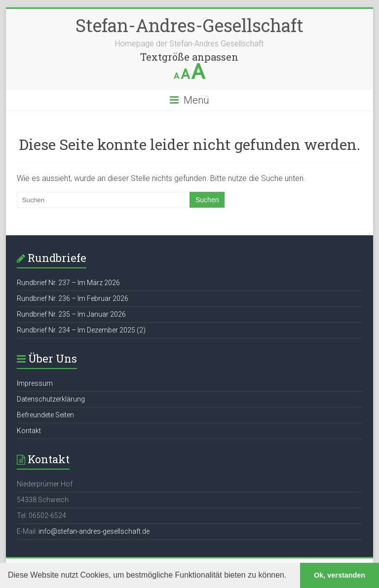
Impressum (35, 383)
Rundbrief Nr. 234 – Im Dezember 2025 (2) (81, 330)
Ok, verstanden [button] (340, 575)
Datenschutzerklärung (51, 399)
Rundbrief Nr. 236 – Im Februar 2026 (73, 298)
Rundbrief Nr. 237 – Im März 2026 (68, 283)
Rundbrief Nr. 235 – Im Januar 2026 (71, 314)
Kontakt (29, 431)
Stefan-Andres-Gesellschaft (189, 25)
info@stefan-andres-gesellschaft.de (94, 531)
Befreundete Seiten (45, 415)
